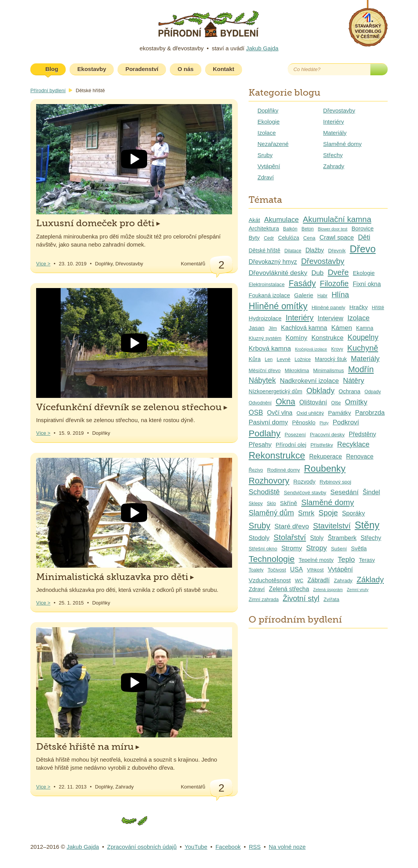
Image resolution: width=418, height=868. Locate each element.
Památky (340, 413)
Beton (308, 229)
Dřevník (337, 251)
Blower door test (333, 229)
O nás (186, 69)
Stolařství (290, 537)
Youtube (256, 69)
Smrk (306, 513)
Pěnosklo (304, 422)
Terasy (367, 560)
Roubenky (325, 468)
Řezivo (256, 470)
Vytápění (269, 166)
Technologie (272, 559)
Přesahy (260, 444)
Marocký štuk (331, 359)
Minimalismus (328, 370)
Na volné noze (287, 847)
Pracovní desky (328, 435)
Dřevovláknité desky (278, 273)
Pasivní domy (268, 422)
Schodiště (264, 492)
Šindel (371, 492)
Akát (254, 220)
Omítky (356, 402)
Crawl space (337, 237)
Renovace (360, 456)
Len (269, 359)
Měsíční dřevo (265, 370)
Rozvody (305, 482)
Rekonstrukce (277, 455)
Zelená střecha (289, 589)
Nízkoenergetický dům (275, 391)
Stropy (317, 548)
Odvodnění (260, 403)
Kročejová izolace (311, 349)
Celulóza (289, 238)
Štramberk (342, 538)
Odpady (373, 392)
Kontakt (224, 69)
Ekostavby (92, 69)
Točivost (277, 570)
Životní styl (301, 598)
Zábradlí (318, 580)
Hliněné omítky (278, 306)
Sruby (265, 155)
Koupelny (363, 337)
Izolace (267, 133)
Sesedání (344, 492)
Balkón (290, 229)
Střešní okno (263, 549)
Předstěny (362, 434)
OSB (256, 412)
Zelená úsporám (328, 590)
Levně (284, 359)
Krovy (337, 349)
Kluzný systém (265, 338)
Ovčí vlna (280, 413)
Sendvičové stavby (305, 493)
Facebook (275, 69)
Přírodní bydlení (48, 90)
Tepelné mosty (316, 560)
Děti (364, 237)
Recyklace (353, 444)
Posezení (295, 435)
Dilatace (293, 251)
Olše (336, 403)
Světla (359, 548)
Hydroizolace (265, 318)
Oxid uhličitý (310, 413)
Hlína (340, 295)
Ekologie (269, 122)
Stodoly (259, 538)
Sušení (339, 549)
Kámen (342, 328)
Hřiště (378, 308)
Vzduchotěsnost (270, 580)
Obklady (320, 391)
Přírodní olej (291, 445)
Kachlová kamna (304, 328)
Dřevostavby (339, 110)
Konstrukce (327, 338)
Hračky (358, 307)
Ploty (324, 423)
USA (296, 569)
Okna (286, 402)
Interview (331, 318)
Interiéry (333, 122)
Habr (322, 296)
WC (299, 581)
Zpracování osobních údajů (142, 847)
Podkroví (346, 422)
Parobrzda (370, 413)
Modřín (361, 369)
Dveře (338, 272)
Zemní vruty (358, 590)
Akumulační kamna (337, 219)
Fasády (302, 283)
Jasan (256, 328)
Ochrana (349, 391)
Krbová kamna (270, 349)
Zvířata (331, 599)
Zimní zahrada (264, 600)
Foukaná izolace (269, 295)
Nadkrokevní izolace (310, 381)
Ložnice (303, 359)
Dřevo (363, 249)
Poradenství (142, 69)
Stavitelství (332, 526)
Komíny (296, 338)
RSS (255, 847)
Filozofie (334, 283)
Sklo (271, 504)
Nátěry (354, 380)
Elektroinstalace (267, 284)
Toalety (256, 570)
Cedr (269, 238)
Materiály (335, 133)
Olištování (313, 402)
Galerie (304, 295)
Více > (43, 264)
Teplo (346, 559)
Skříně (289, 503)
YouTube (196, 847)
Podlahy (265, 433)
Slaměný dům (271, 513)
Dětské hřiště (264, 250)
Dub (317, 273)
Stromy (292, 548)
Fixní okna (367, 284)
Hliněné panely (328, 307)
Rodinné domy (283, 470)
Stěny (367, 525)
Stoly (317, 538)
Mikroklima (297, 370)
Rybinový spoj (335, 482)
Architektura (264, 229)
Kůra (255, 359)
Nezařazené (273, 144)
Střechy (333, 155)
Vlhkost (315, 570)
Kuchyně (363, 348)
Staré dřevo (292, 526)
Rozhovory (269, 481)
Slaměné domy (342, 144)
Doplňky (268, 110)
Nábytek (262, 380)
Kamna (365, 328)
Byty (254, 238)
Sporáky (353, 513)
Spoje (328, 513)
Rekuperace (326, 456)
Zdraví (266, 177)
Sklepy (256, 504)
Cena (309, 238)
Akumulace (281, 219)
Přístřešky (322, 445)
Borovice (363, 229)
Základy (370, 580)
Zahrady (334, 166)
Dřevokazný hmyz (273, 262)
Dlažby (315, 250)
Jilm (273, 328)
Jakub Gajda (262, 48)
